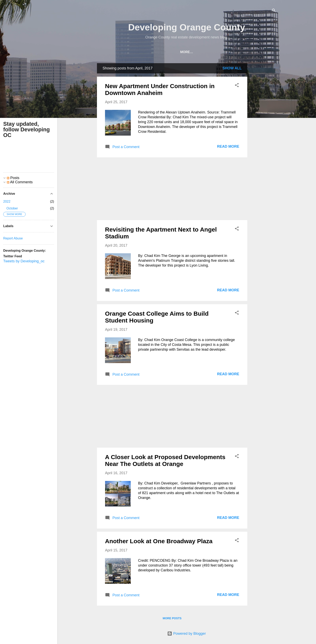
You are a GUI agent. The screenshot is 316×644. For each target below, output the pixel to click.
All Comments (20, 182)
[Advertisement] (263, 124)
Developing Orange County (187, 27)
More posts (172, 618)
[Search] (274, 11)
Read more (228, 146)
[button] (237, 86)
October (12, 208)
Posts (13, 178)
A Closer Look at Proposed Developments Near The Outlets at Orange (165, 460)
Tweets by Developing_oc (24, 261)
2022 (7, 201)
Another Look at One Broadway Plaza (159, 541)
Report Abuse (13, 238)
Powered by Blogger (187, 634)
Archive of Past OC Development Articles (160, 52)
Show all (232, 68)
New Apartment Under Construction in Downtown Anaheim (160, 89)
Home (109, 52)
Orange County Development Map (238, 52)
